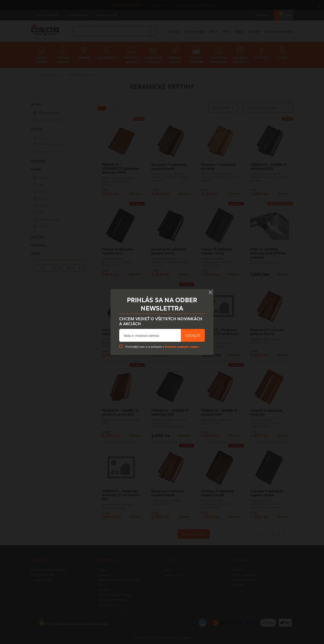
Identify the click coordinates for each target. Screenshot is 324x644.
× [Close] (210, 291)
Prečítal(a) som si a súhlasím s (162, 346)
